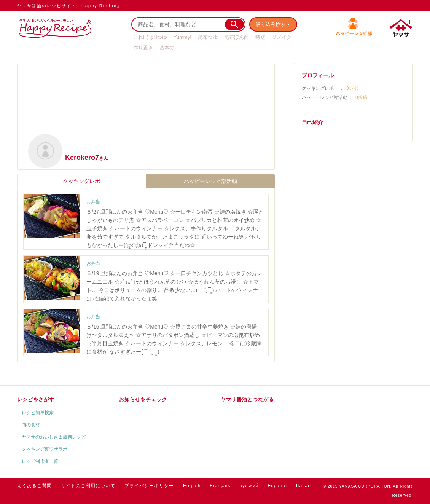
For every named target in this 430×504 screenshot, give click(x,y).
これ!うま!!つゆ (150, 37)
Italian (303, 486)
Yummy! (182, 37)
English (192, 486)
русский (249, 486)
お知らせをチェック (143, 400)
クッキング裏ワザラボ (45, 449)
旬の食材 (31, 425)
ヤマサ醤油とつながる (247, 400)
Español (277, 486)
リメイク (282, 37)
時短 (260, 37)
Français (220, 486)
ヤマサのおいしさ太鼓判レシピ (54, 437)
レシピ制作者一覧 (40, 461)
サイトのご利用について (88, 486)
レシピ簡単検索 (38, 413)
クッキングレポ (81, 181)
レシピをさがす (36, 400)
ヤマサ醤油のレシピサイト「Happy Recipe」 (69, 6)
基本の (167, 48)
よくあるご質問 (34, 486)
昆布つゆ (208, 37)
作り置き (143, 48)
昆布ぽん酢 (236, 37)
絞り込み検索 (271, 24)
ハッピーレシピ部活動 (210, 181)
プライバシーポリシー (149, 486)
